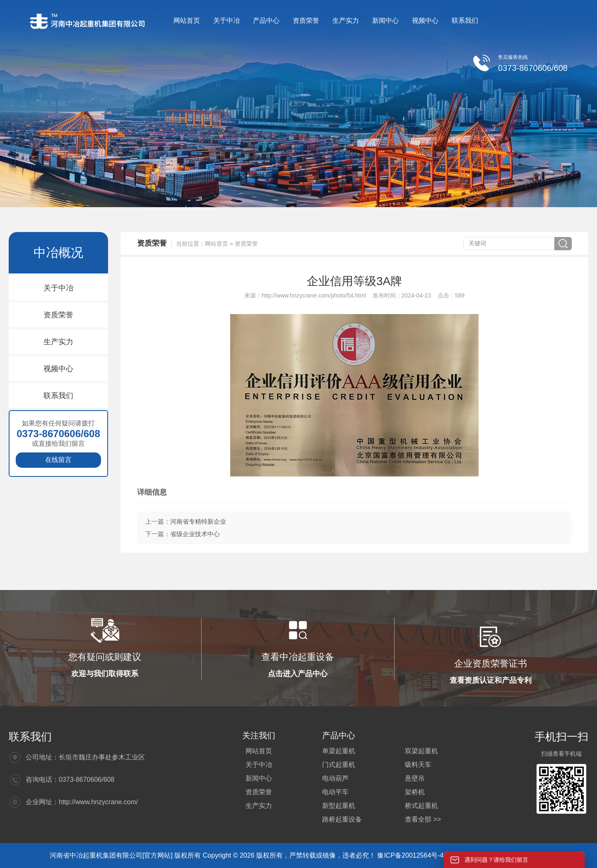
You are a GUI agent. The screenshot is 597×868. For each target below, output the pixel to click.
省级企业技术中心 (195, 534)
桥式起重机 (421, 806)
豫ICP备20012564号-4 (411, 855)
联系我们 (465, 21)
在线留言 (58, 460)
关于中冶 (226, 21)
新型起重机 (339, 806)
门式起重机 (339, 765)
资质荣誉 (306, 21)
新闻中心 (385, 21)
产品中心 (266, 21)
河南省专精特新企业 (198, 521)
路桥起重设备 (342, 819)
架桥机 (415, 792)
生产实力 (346, 21)
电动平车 (335, 792)
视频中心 (425, 21)
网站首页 (187, 21)
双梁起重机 (421, 751)
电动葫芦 (335, 778)
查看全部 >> (423, 819)
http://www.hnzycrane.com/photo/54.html (314, 295)
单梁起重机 (339, 751)
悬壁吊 (415, 778)
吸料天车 (418, 765)
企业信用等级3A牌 (354, 281)
